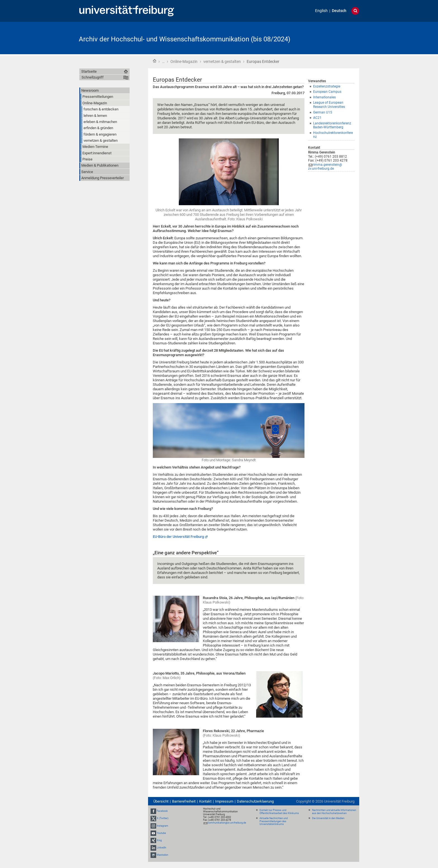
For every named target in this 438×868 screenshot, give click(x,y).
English (321, 11)
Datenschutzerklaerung (255, 801)
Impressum (224, 801)
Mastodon (162, 855)
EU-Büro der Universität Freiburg (178, 537)
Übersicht (161, 801)
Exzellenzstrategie (327, 86)
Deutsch (339, 11)
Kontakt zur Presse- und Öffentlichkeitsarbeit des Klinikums (279, 812)
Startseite (154, 61)
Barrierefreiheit (184, 801)
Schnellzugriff (93, 77)
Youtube (161, 833)
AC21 (317, 118)
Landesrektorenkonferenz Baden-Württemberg (332, 125)
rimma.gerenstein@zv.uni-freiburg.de (325, 167)
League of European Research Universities (329, 105)
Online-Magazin (184, 62)
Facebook (162, 811)
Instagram (162, 826)
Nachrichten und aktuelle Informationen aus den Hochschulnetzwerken (334, 812)
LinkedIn (161, 848)
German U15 (323, 112)
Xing (159, 840)
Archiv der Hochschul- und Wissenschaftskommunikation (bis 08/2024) (185, 39)
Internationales (324, 97)
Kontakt (205, 801)
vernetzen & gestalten (222, 62)
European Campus (327, 92)
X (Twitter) (163, 818)
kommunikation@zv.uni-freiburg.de (227, 823)
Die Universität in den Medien (328, 818)
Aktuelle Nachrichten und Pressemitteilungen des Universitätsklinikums (274, 821)
